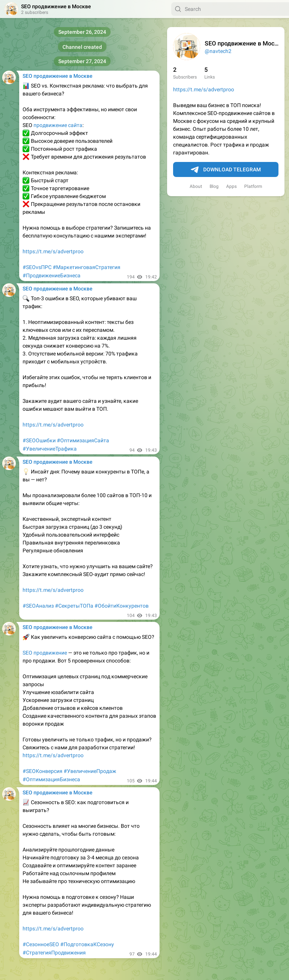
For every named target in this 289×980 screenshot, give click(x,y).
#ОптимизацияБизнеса (51, 779)
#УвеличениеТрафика (50, 449)
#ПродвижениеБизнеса (52, 275)
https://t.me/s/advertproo (204, 89)
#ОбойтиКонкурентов (122, 606)
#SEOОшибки (39, 440)
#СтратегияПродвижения (54, 953)
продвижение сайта (58, 125)
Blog (214, 186)
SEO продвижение (45, 653)
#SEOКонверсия (43, 771)
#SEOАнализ (38, 606)
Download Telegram (226, 170)
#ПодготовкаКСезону (87, 944)
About (196, 186)
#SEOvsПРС (37, 267)
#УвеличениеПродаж (90, 771)
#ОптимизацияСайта (83, 440)
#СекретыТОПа (74, 606)
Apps (231, 186)
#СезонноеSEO (41, 944)
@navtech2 (218, 51)
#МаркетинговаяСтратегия (87, 267)
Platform (253, 186)
